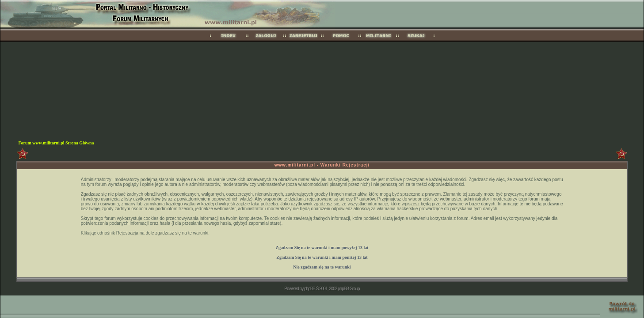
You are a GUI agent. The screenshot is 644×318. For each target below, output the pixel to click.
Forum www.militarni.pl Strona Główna (56, 143)
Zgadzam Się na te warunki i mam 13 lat (322, 248)
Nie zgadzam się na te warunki (322, 267)
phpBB (310, 289)
